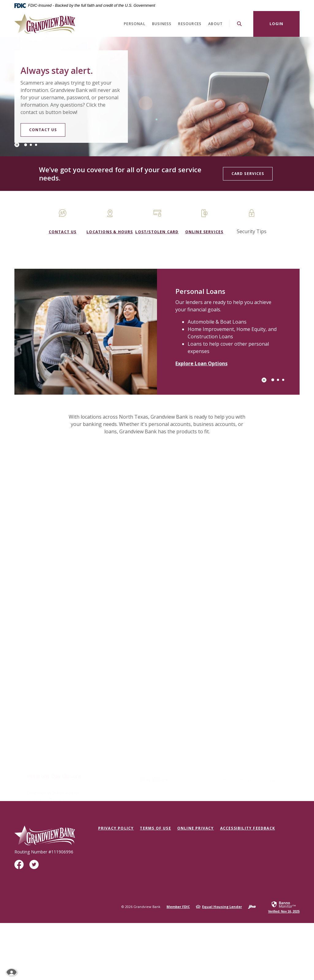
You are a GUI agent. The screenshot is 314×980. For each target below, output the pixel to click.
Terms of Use (155, 828)
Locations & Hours (110, 232)
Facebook (20, 867)
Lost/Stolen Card (157, 232)
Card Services (248, 174)
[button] (59, 486)
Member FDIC (178, 907)
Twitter (35, 867)
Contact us (63, 232)
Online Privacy (196, 828)
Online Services (204, 232)
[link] (284, 907)
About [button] (215, 24)
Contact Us (55, 133)
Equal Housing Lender (222, 907)
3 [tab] (36, 145)
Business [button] (162, 24)
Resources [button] (190, 24)
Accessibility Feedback (248, 828)
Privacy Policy (116, 828)
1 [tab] (26, 145)
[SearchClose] (239, 24)
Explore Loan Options (201, 363)
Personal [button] (135, 24)
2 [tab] (31, 145)
